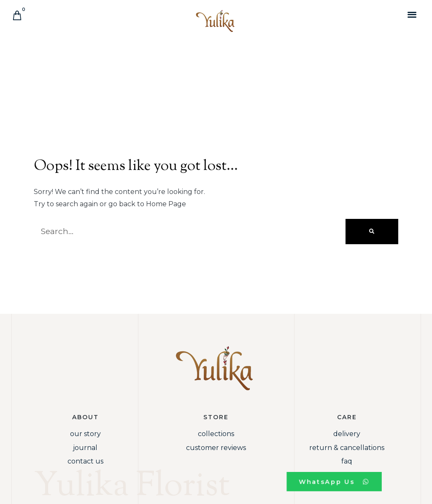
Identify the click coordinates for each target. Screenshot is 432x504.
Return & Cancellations (347, 448)
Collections (216, 434)
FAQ (347, 461)
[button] (412, 14)
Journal (85, 448)
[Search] (372, 232)
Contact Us (85, 461)
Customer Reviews (216, 448)
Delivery (347, 434)
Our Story (85, 434)
